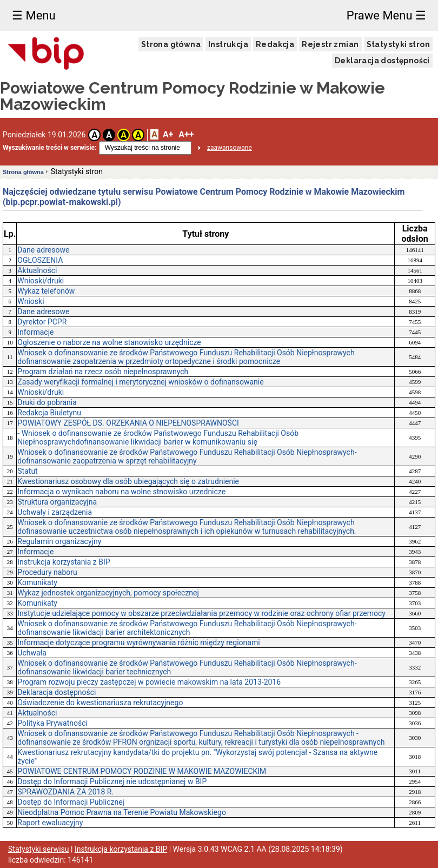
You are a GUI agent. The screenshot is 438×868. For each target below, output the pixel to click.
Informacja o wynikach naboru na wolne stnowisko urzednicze (121, 492)
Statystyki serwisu (39, 849)
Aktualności (37, 270)
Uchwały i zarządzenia (55, 512)
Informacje (35, 332)
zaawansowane (230, 148)
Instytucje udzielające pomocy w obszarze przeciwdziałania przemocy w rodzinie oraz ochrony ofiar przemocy (201, 613)
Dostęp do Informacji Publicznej (71, 802)
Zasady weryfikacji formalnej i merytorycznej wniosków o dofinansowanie (140, 382)
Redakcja (275, 44)
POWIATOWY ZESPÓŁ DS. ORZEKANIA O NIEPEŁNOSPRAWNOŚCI (128, 423)
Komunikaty (37, 582)
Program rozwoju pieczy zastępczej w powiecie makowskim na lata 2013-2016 (149, 682)
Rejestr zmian (330, 44)
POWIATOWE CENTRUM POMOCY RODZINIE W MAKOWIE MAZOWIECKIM (142, 771)
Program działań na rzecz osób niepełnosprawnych (103, 372)
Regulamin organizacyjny (59, 541)
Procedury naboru (47, 572)
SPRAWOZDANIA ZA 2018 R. (65, 792)
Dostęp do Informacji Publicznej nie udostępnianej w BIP (112, 781)
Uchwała (32, 653)
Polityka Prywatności (52, 723)
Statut (27, 471)
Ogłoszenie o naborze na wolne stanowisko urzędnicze (109, 342)
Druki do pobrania (47, 402)
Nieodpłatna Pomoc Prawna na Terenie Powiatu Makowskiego (122, 812)
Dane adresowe (43, 250)
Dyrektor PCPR (42, 322)
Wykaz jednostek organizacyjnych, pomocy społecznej (108, 593)
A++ (186, 134)
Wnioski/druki (41, 281)
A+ (168, 134)
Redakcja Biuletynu (49, 413)
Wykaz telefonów (46, 291)
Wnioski (31, 301)
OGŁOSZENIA (40, 260)
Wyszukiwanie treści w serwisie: (49, 148)
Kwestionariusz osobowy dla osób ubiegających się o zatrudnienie (128, 481)
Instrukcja (228, 44)
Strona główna (171, 44)
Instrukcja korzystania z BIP (64, 562)
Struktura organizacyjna (57, 502)
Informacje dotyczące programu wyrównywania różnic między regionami (138, 642)
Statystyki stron (398, 44)
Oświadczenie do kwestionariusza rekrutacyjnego (100, 703)
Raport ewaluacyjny (50, 823)
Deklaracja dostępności (382, 61)
